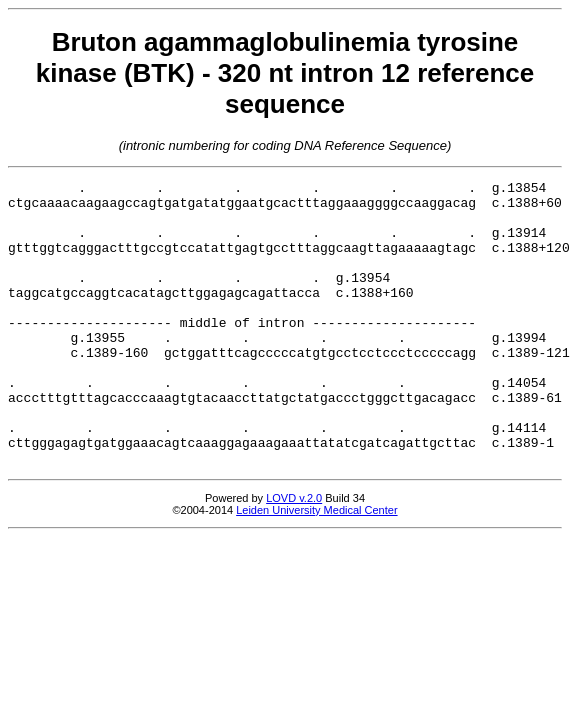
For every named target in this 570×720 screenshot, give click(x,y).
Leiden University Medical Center (316, 567)
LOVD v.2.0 (294, 555)
